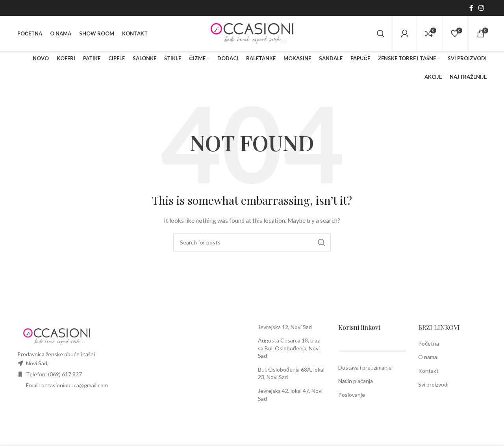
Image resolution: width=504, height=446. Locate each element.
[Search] (381, 33)
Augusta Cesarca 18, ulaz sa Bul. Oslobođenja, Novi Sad (289, 348)
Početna (429, 343)
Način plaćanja (356, 381)
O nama (428, 357)
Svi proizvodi (433, 384)
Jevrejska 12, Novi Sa (283, 327)
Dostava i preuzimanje (365, 367)
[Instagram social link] (481, 8)
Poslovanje (352, 395)
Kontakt (428, 371)
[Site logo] (252, 33)
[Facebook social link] (471, 8)
